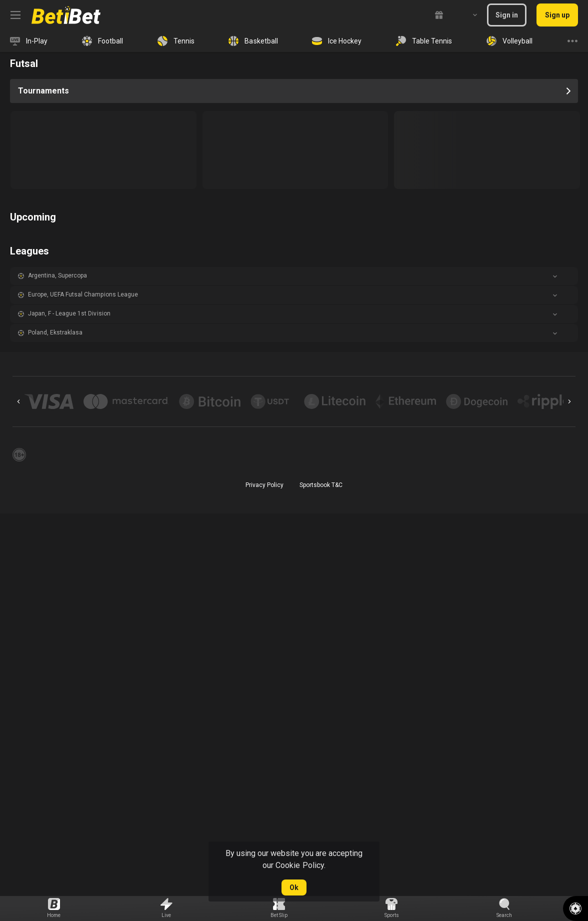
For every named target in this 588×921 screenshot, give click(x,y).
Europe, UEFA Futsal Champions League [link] (83, 294)
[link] (66, 15)
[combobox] (467, 15)
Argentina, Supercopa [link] (57, 275)
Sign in (507, 15)
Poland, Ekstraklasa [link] (55, 332)
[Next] (569, 401)
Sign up (557, 15)
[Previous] (18, 401)
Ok (294, 887)
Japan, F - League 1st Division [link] (69, 313)
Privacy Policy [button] (264, 485)
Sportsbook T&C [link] (321, 485)
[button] (294, 276)
